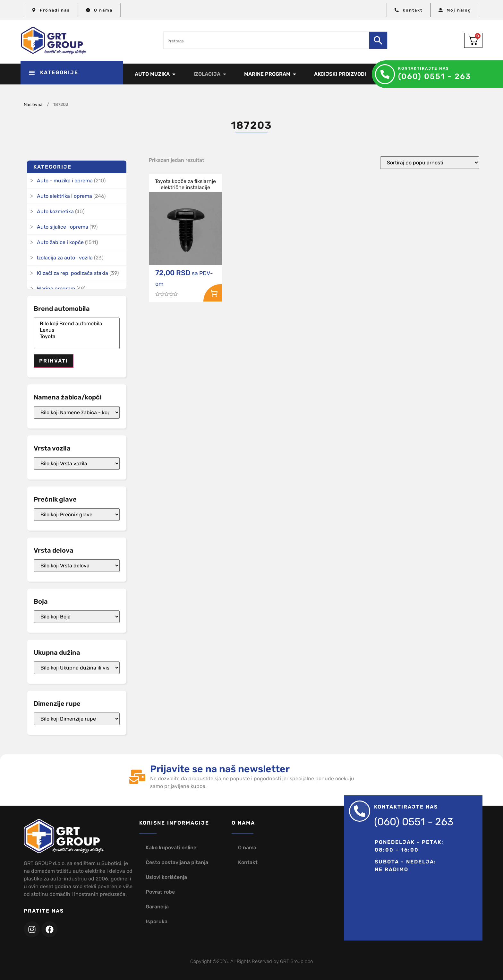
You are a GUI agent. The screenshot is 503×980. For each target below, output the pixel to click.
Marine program (56, 289)
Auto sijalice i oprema (63, 227)
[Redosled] (430, 163)
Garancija (157, 907)
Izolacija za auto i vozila (65, 258)
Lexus (77, 330)
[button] (72, 73)
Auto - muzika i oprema (65, 181)
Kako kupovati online (171, 848)
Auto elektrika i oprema (64, 196)
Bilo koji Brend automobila (77, 324)
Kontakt (248, 862)
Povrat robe (160, 892)
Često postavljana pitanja (177, 862)
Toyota (77, 337)
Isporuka (157, 921)
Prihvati (54, 361)
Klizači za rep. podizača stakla (72, 273)
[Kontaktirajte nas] (385, 74)
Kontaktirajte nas (424, 68)
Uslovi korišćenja (166, 877)
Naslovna (33, 104)
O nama (247, 848)
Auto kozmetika (55, 211)
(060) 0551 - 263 (435, 76)
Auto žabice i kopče (60, 242)
